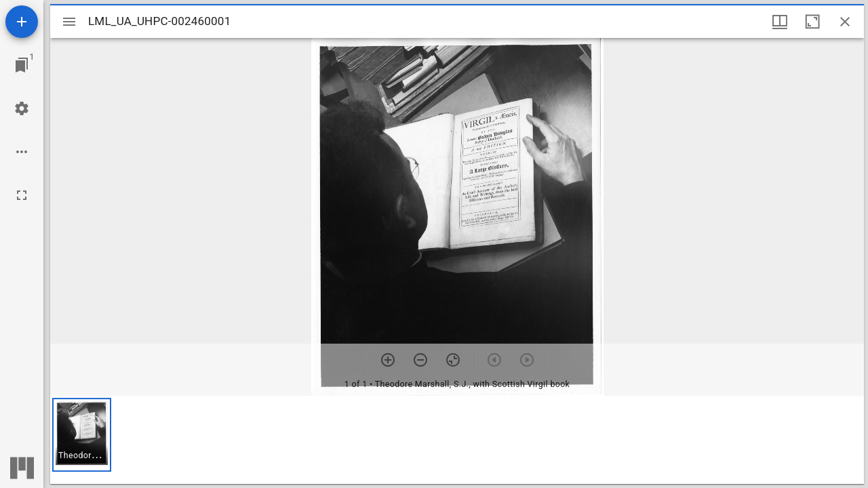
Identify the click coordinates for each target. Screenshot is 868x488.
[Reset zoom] (453, 360)
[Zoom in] (388, 360)
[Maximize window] (812, 22)
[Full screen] (22, 195)
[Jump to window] (22, 65)
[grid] (457, 440)
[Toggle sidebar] (69, 22)
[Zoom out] (420, 360)
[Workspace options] (22, 152)
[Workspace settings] (22, 108)
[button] (82, 435)
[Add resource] (22, 22)
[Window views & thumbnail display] (780, 22)
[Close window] (845, 22)
